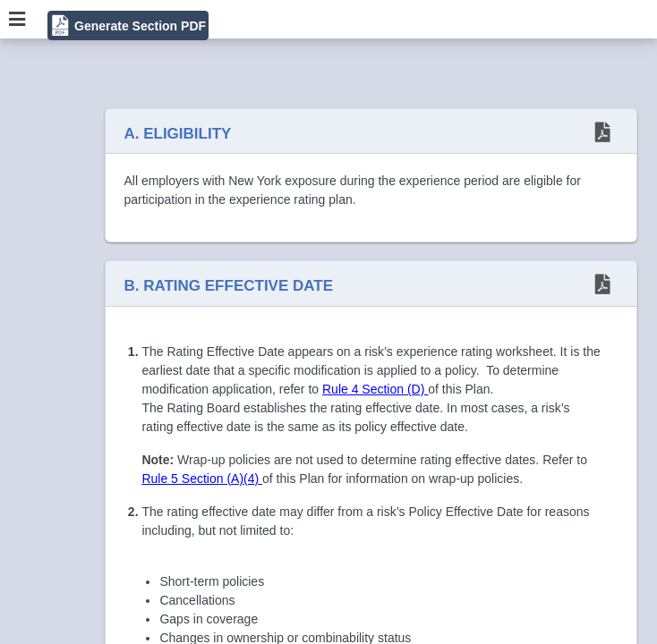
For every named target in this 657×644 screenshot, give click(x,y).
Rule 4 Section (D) (375, 389)
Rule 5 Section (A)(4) (202, 479)
